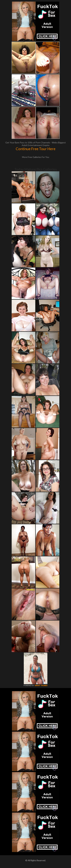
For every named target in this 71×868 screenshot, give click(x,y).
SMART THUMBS (41, 686)
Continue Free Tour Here (36, 149)
